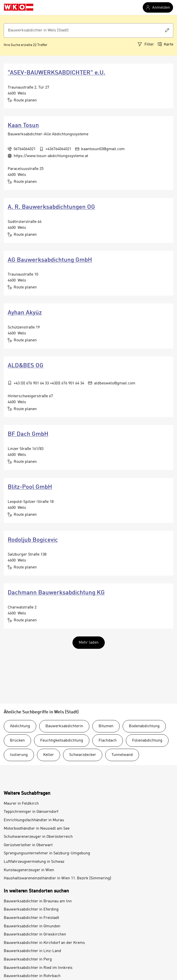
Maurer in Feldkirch (21, 804)
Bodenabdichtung (144, 726)
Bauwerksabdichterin (64, 726)
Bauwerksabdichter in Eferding (31, 910)
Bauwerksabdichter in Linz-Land (32, 951)
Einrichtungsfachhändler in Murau (34, 820)
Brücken (17, 741)
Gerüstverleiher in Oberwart (28, 845)
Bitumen (106, 726)
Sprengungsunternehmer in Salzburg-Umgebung (47, 853)
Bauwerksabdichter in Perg (28, 959)
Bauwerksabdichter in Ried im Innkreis (38, 968)
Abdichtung (20, 726)
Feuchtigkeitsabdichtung (62, 741)
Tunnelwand (122, 755)
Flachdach (108, 741)
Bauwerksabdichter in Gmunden (32, 926)
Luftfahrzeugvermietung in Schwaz (34, 862)
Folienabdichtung (147, 741)
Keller (49, 755)
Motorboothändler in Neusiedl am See (37, 829)
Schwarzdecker (83, 755)
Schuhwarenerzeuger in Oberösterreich (38, 837)
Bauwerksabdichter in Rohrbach (32, 976)
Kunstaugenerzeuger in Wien (29, 870)
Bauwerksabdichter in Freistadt (31, 918)
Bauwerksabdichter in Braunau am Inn (38, 901)
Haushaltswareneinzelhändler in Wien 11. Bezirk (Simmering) (57, 878)
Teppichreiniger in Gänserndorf (31, 812)
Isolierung (19, 755)
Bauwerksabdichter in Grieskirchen (35, 934)
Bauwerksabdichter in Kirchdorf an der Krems (44, 943)
